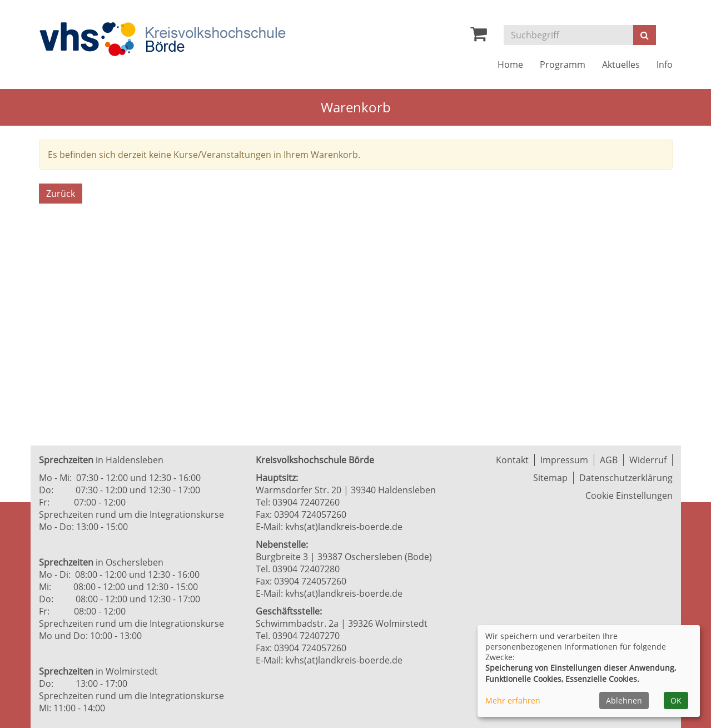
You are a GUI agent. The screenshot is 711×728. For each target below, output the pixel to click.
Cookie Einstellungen (629, 496)
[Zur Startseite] (162, 39)
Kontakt (512, 460)
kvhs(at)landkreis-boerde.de (344, 527)
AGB (609, 460)
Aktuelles (621, 65)
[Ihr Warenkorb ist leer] (479, 37)
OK (676, 700)
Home (510, 65)
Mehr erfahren (513, 700)
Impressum (564, 460)
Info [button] (665, 65)
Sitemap (550, 478)
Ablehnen (624, 700)
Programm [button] (563, 65)
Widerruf (648, 460)
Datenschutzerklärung (626, 478)
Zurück (61, 194)
